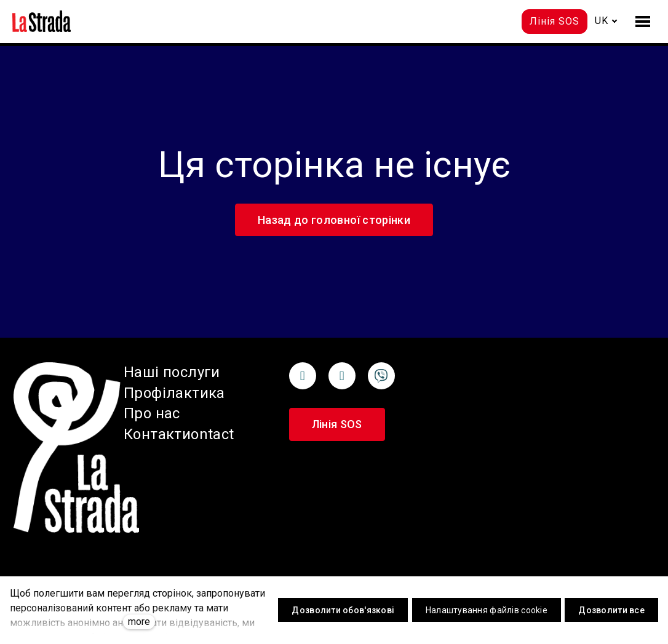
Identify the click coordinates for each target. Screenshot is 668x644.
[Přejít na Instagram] (342, 376)
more (139, 622)
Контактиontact (179, 434)
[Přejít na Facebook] (303, 376)
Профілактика (174, 393)
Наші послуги (172, 372)
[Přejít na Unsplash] (381, 376)
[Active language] (606, 21)
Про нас (152, 413)
